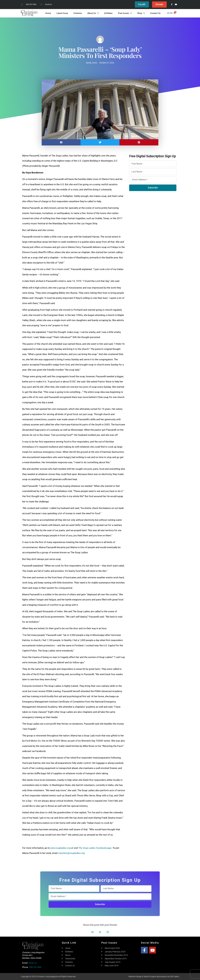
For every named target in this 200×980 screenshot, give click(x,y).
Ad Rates (108, 13)
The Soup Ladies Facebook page (95, 848)
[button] (61, 142)
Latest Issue (62, 13)
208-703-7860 (35, 967)
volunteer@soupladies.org (71, 853)
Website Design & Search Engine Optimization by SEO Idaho (154, 977)
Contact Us (155, 13)
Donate (159, 4)
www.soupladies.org (60, 848)
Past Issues (125, 13)
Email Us (33, 963)
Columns (78, 13)
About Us (93, 13)
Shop (141, 13)
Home (48, 13)
